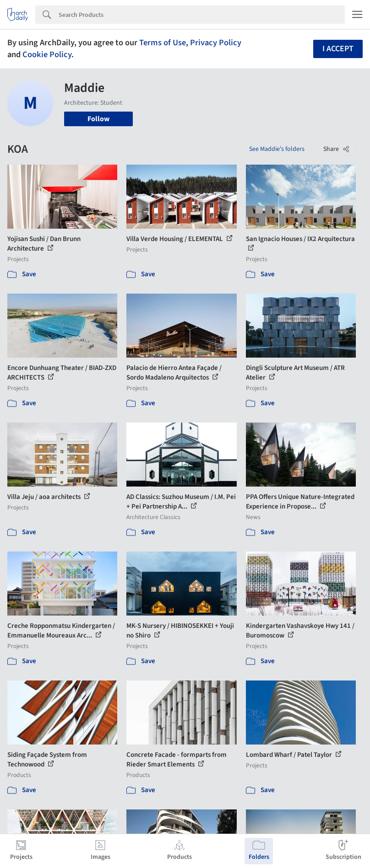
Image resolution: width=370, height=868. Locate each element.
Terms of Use (163, 43)
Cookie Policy (47, 54)
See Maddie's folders (277, 149)
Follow (98, 119)
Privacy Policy (216, 43)
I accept (338, 49)
